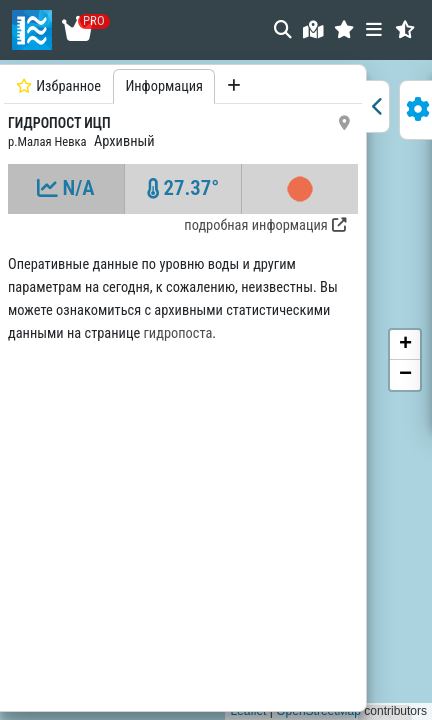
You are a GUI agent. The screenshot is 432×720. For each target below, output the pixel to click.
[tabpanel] (183, 385)
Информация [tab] (164, 86)
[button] (344, 29)
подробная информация (264, 225)
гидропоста (178, 333)
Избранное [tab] (58, 86)
